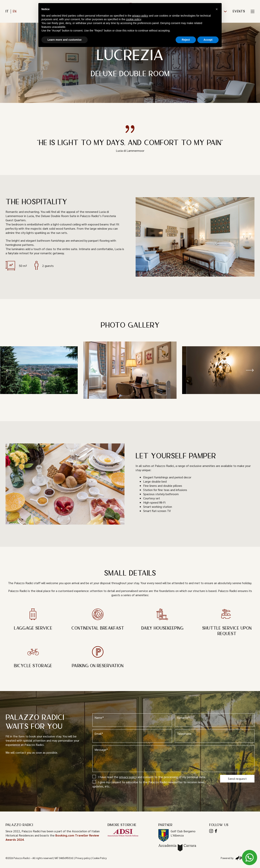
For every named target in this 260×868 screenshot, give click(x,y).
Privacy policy (83, 858)
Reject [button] (186, 40)
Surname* (215, 720)
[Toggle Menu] (253, 11)
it (7, 11)
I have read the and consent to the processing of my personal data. (149, 777)
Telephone (215, 736)
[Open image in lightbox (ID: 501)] (130, 370)
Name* (132, 720)
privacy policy (128, 777)
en (15, 11)
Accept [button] (208, 40)
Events (239, 11)
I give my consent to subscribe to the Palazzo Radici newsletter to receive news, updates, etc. (149, 784)
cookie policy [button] (134, 19)
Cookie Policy (99, 858)
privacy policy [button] (140, 16)
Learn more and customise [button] (65, 40)
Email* (132, 736)
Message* (174, 759)
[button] (10, 370)
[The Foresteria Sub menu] (225, 11)
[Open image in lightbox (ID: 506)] (221, 370)
